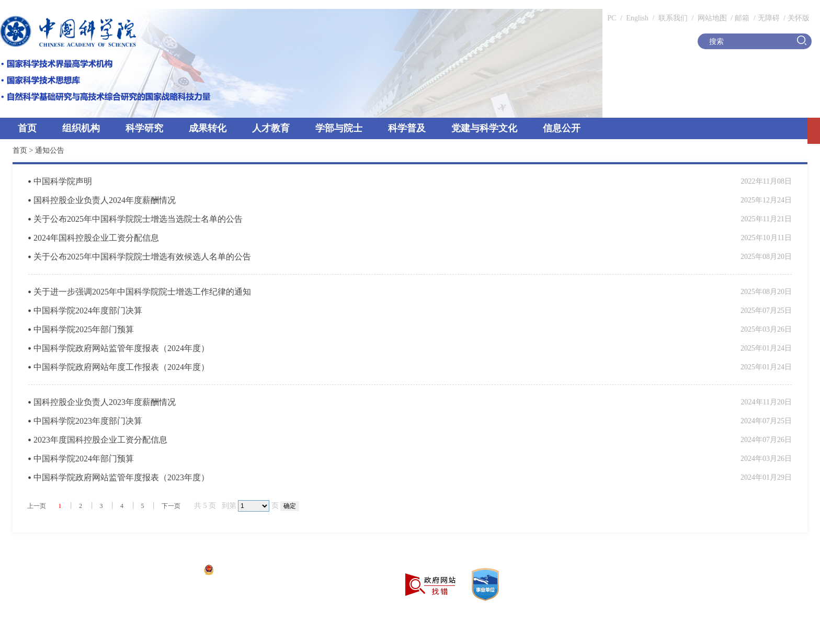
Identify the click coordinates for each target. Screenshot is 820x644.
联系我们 (673, 18)
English (637, 18)
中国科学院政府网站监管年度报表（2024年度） (121, 348)
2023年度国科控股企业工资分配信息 (100, 440)
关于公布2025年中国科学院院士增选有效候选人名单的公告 (142, 257)
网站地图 (711, 18)
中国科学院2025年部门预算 (84, 329)
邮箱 (742, 18)
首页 (27, 128)
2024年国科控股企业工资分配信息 (96, 238)
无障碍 (769, 18)
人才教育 (271, 128)
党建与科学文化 (484, 128)
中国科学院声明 (63, 181)
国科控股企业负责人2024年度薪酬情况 (105, 200)
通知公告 (50, 150)
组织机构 (81, 128)
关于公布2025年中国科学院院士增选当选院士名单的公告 (138, 219)
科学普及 (407, 128)
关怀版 (799, 18)
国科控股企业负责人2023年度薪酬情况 (105, 402)
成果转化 (208, 128)
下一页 (171, 506)
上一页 (37, 506)
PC (612, 18)
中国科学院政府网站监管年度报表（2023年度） (121, 477)
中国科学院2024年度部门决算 (88, 310)
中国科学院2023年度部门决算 (88, 421)
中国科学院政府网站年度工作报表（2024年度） (121, 367)
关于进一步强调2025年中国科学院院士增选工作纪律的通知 (142, 292)
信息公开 (562, 128)
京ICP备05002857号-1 (162, 571)
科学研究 (144, 128)
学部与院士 (339, 128)
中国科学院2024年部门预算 (84, 459)
